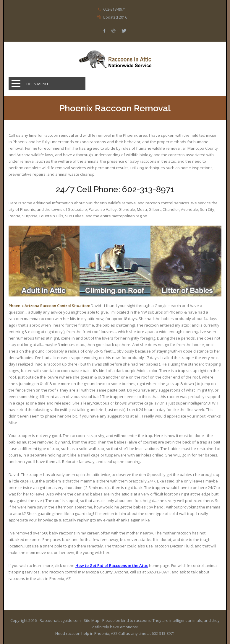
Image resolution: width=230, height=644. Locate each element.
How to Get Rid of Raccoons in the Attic (112, 565)
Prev (208, 252)
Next (208, 267)
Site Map (91, 620)
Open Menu (37, 84)
